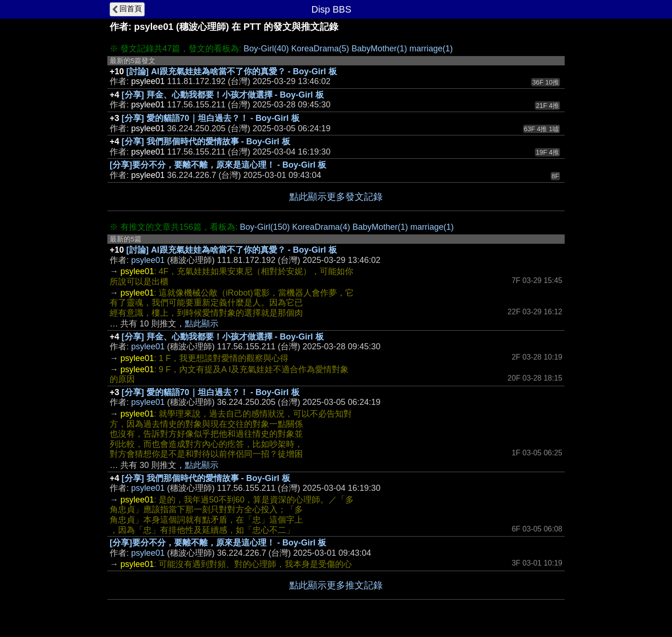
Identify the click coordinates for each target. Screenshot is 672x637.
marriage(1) (431, 49)
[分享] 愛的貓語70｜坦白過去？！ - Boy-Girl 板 (211, 118)
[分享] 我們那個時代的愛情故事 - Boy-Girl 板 (206, 142)
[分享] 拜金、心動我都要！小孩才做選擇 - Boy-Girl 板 (223, 95)
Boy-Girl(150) (265, 227)
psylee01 (148, 260)
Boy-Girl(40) (266, 49)
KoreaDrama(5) (320, 49)
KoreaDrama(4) (321, 227)
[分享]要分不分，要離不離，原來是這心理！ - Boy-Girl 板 (218, 165)
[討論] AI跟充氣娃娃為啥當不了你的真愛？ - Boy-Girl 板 (232, 71)
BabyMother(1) (379, 49)
